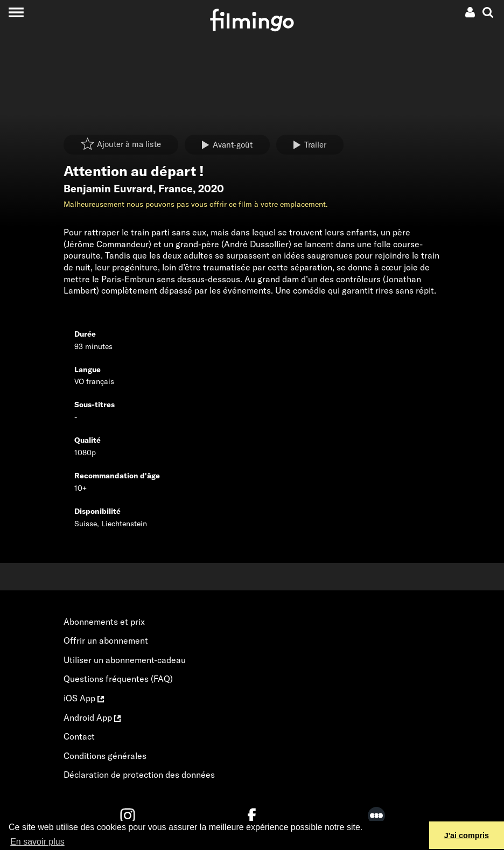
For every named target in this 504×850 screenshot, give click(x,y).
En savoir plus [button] (37, 842)
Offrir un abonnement (106, 640)
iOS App (84, 698)
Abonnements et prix (104, 622)
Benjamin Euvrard (108, 189)
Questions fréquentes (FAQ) (118, 679)
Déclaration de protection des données (139, 775)
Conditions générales (105, 756)
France (176, 189)
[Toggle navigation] (16, 12)
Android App (92, 717)
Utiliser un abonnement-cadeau (125, 660)
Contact (79, 736)
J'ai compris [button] (467, 835)
